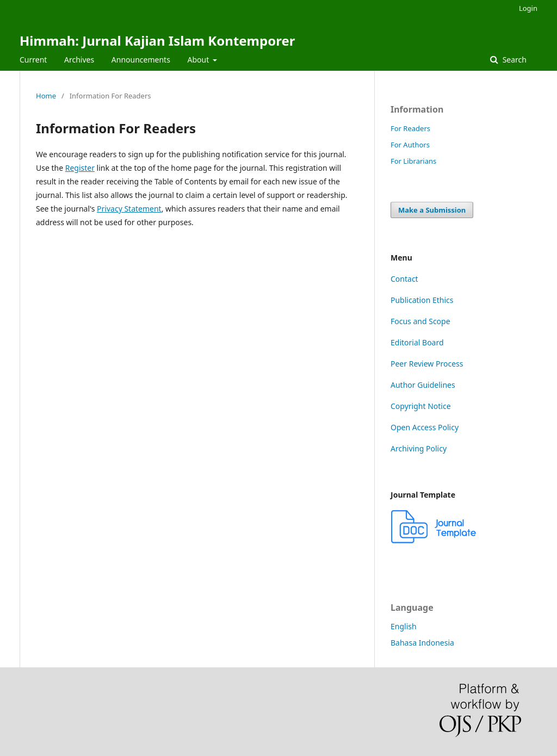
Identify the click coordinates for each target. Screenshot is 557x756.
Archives (79, 60)
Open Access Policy (425, 427)
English (404, 626)
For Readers (410, 128)
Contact (404, 279)
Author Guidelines (423, 385)
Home (46, 96)
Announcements (141, 60)
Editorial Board (417, 342)
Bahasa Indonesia (422, 643)
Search (513, 60)
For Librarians (413, 161)
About (199, 60)
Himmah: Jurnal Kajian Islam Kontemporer (157, 41)
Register (80, 168)
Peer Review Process (427, 364)
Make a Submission (432, 210)
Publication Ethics (422, 300)
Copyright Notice (421, 406)
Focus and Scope (420, 321)
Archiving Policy (419, 448)
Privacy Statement (129, 209)
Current (33, 60)
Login (528, 8)
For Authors (410, 145)
